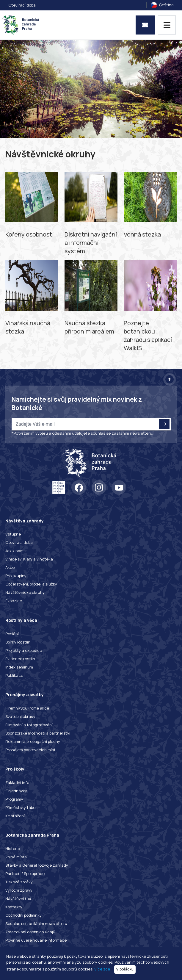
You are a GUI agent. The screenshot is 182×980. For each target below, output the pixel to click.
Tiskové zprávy (19, 882)
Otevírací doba (22, 5)
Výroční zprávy (19, 890)
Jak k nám (14, 551)
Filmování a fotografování (29, 725)
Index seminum (19, 667)
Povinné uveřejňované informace (36, 940)
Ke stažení (15, 816)
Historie (13, 849)
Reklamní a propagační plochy (33, 741)
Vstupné (13, 534)
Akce (10, 567)
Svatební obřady (20, 716)
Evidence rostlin (20, 659)
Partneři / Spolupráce (25, 873)
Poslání (12, 634)
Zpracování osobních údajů (30, 932)
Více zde (102, 969)
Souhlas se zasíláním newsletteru (36, 923)
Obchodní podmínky (23, 915)
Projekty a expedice (24, 650)
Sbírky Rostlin (18, 642)
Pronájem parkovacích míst (30, 750)
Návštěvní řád (18, 898)
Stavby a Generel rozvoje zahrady (37, 865)
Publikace (14, 675)
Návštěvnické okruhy (25, 592)
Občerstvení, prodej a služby (31, 584)
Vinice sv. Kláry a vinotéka (29, 559)
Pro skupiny (16, 576)
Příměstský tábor (21, 807)
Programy (14, 799)
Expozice (14, 601)
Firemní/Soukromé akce (27, 708)
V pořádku (125, 969)
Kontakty (14, 907)
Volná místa (16, 857)
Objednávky (16, 791)
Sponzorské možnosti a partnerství (38, 733)
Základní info (17, 782)
